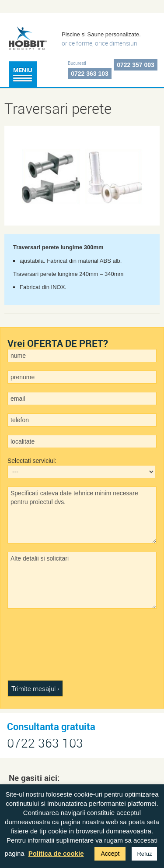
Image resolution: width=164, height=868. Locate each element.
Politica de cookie (56, 853)
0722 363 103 (90, 74)
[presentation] (43, 649)
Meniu (23, 74)
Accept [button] (110, 854)
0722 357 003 (136, 65)
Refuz (144, 854)
